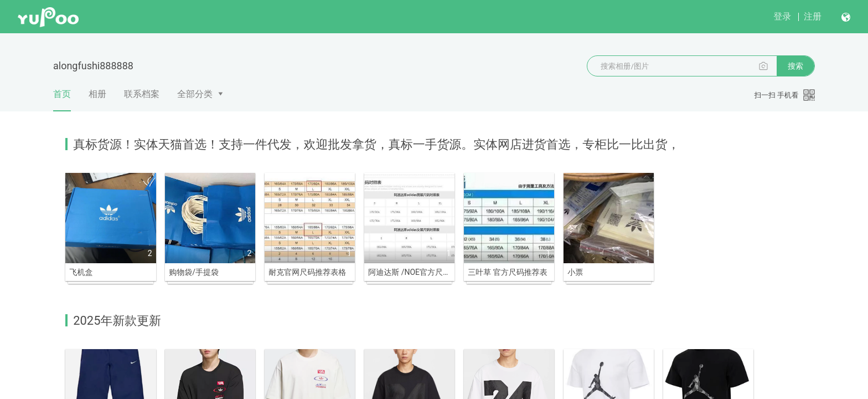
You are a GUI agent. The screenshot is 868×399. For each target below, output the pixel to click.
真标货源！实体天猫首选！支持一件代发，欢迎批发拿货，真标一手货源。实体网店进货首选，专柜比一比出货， (376, 144)
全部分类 (195, 94)
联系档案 (142, 94)
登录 (782, 16)
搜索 (795, 66)
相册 (97, 94)
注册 (813, 16)
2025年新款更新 (117, 314)
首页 (62, 100)
